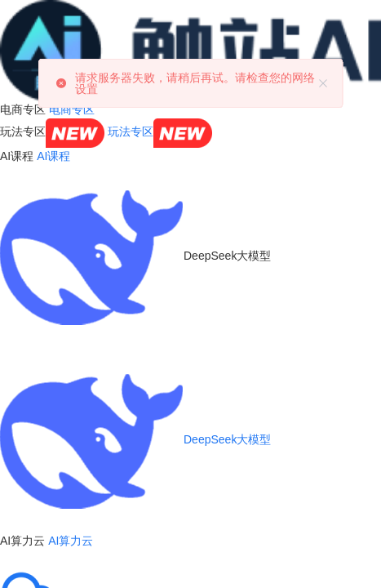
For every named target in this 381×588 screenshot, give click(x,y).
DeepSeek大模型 (135, 439)
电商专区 (72, 109)
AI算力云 (71, 541)
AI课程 (53, 156)
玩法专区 (160, 131)
